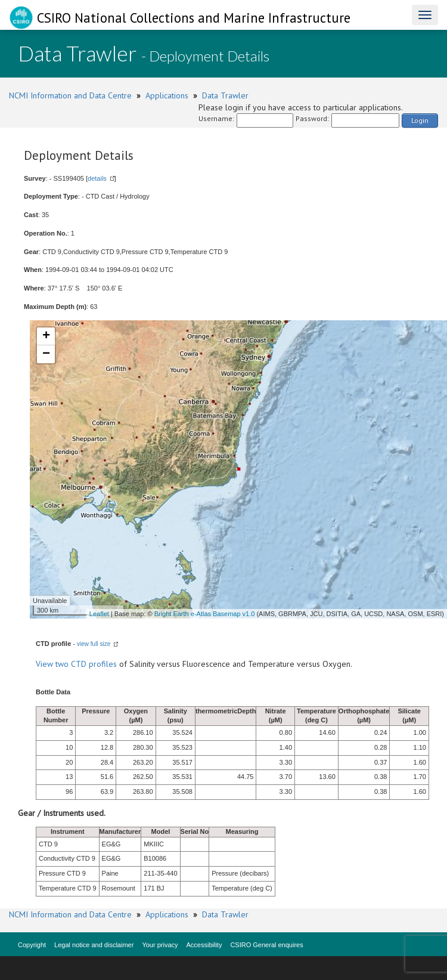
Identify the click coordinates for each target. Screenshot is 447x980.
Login (420, 120)
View (46, 664)
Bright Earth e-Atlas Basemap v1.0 (205, 614)
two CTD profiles (86, 664)
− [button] (46, 354)
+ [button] (46, 336)
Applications (167, 95)
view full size (94, 644)
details (97, 178)
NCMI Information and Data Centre (70, 95)
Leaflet (99, 614)
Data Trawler (225, 95)
